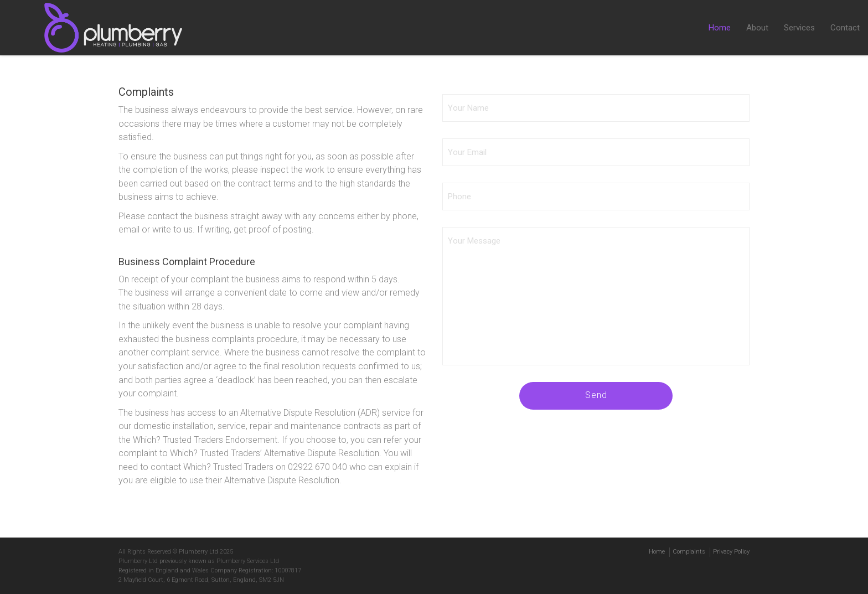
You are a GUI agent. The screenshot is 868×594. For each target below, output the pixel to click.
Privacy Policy (731, 552)
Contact (845, 28)
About (757, 28)
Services (799, 28)
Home (720, 28)
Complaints (689, 552)
